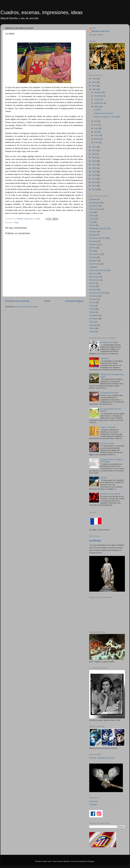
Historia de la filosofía (98, 270)
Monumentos (94, 280)
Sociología (93, 319)
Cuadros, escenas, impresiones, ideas (41, 12)
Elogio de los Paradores (103, 113)
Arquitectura (94, 206)
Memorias (93, 274)
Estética (92, 248)
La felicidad (95, 541)
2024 (94, 86)
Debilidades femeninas (98, 228)
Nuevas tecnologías (97, 293)
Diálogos (93, 235)
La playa (97, 110)
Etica (91, 251)
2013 (94, 179)
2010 (94, 189)
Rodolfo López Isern (101, 31)
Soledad (104, 478)
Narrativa (93, 290)
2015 (94, 172)
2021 (94, 150)
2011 (94, 186)
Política (92, 309)
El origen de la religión (109, 342)
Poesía (92, 306)
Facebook (93, 801)
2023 (94, 89)
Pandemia (93, 296)
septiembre (99, 103)
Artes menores (95, 209)
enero (97, 142)
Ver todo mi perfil (96, 35)
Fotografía (93, 261)
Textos (92, 328)
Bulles (92, 216)
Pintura (92, 302)
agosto (97, 107)
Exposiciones (95, 254)
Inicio (47, 301)
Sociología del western (109, 393)
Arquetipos (105, 358)
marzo (97, 135)
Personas (93, 299)
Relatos (92, 312)
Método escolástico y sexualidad (107, 117)
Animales (93, 199)
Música (92, 286)
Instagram (93, 805)
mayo (97, 128)
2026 (94, 79)
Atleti (91, 212)
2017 (94, 165)
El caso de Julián (107, 443)
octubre (97, 100)
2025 (94, 82)
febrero (97, 139)
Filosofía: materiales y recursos (102, 758)
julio (96, 121)
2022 (94, 147)
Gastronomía (94, 264)
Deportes (93, 232)
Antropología (94, 203)
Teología (93, 325)
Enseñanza (94, 244)
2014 (94, 175)
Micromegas (94, 277)
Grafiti (92, 267)
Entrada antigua (74, 301)
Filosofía (93, 257)
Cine (91, 222)
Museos (92, 283)
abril (96, 132)
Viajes (16, 223)
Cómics (92, 225)
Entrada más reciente (17, 301)
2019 (94, 158)
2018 (94, 161)
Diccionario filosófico (97, 238)
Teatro (92, 322)
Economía (93, 241)
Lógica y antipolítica (108, 427)
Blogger (91, 861)
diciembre (98, 92)
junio (96, 125)
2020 (94, 154)
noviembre (99, 96)
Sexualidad (94, 315)
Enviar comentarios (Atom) (27, 307)
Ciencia (92, 219)
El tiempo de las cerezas (110, 494)
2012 (94, 182)
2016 (94, 168)
